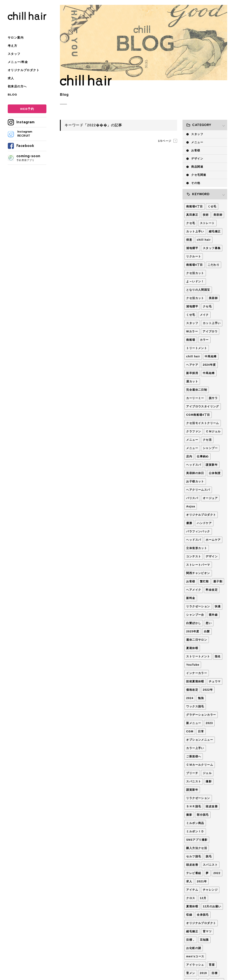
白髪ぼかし (194, 623)
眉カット (192, 381)
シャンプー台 (195, 615)
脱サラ (213, 398)
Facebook (25, 146)
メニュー (197, 142)
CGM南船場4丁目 (198, 415)
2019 (203, 973)
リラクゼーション (198, 606)
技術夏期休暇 (195, 681)
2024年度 (209, 365)
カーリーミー (195, 398)
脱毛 (209, 856)
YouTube (193, 665)
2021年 (202, 881)
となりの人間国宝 (198, 290)
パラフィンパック (198, 531)
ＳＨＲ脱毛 (194, 806)
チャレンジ (210, 890)
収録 (189, 915)
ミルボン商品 (195, 823)
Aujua (191, 506)
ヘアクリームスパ (198, 490)
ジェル (207, 773)
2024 (190, 698)
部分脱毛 (203, 815)
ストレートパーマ (198, 565)
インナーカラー (197, 673)
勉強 (201, 698)
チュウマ (215, 681)
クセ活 (207, 440)
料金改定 (212, 590)
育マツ (207, 931)
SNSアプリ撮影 (197, 840)
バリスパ (192, 498)
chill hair (204, 240)
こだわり (214, 265)
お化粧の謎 (194, 948)
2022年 (208, 690)
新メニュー (194, 723)
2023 (209, 723)
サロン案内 (16, 37)
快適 (218, 606)
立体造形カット (197, 548)
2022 (217, 873)
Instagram (26, 122)
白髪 (207, 631)
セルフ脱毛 (194, 856)
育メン (191, 973)
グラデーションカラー (201, 715)
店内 (189, 456)
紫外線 (213, 615)
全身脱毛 (203, 915)
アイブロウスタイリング (203, 406)
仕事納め (203, 456)
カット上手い (195, 231)
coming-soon (31, 158)
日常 (201, 731)
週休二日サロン (197, 640)
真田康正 (192, 215)
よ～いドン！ (195, 281)
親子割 (218, 581)
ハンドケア (204, 523)
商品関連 (197, 167)
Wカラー (192, 331)
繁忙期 (204, 581)
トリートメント (197, 348)
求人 (11, 78)
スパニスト (194, 781)
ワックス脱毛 (195, 706)
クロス (191, 898)
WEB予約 (27, 109)
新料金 (191, 598)
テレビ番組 (194, 873)
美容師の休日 (195, 473)
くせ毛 (212, 206)
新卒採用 (192, 373)
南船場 (191, 340)
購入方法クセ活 (197, 848)
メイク (204, 315)
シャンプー (210, 448)
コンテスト (194, 556)
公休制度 (215, 473)
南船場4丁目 (194, 206)
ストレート (207, 223)
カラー (204, 340)
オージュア (210, 498)
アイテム (192, 890)
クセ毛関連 (199, 175)
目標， (191, 940)
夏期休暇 (192, 648)
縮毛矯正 (215, 231)
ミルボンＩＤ (195, 831)
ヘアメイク (194, 590)
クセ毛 (191, 223)
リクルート (194, 256)
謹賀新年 (212, 465)
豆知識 (204, 940)
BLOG (12, 94)
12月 (203, 898)
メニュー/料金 (18, 62)
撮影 (209, 781)
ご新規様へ (194, 756)
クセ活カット (195, 273)
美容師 (218, 215)
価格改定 (192, 690)
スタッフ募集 (212, 248)
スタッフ (14, 54)
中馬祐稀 (211, 356)
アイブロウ (210, 331)
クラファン (194, 431)
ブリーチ (192, 773)
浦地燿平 (192, 248)
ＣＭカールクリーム (200, 765)
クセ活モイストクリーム (203, 423)
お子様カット (195, 481)
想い (209, 623)
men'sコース (195, 956)
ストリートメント (198, 656)
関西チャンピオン (198, 573)
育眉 (212, 965)
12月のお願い (212, 906)
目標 (215, 973)
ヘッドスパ (194, 465)
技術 (206, 215)
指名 (218, 656)
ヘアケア (192, 365)
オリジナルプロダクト (24, 70)
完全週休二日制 (197, 390)
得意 (189, 240)
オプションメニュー (200, 740)
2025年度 (193, 631)
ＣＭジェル (213, 431)
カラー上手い (195, 748)
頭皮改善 (212, 806)
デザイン (197, 159)
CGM (190, 731)
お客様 (196, 150)
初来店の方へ (17, 86)
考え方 (12, 46)
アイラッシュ (195, 965)
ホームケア (213, 540)
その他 (196, 183)
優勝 (189, 523)
